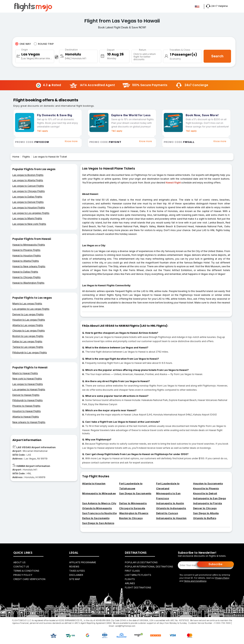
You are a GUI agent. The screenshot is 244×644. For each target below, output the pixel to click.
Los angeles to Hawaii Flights (29, 389)
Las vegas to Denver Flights (28, 202)
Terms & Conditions (26, 571)
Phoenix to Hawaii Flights (26, 406)
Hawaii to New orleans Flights (29, 266)
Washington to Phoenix (134, 513)
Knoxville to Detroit (205, 493)
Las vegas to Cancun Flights (28, 186)
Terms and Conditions (195, 581)
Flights (26, 157)
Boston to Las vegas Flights (28, 336)
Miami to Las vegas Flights (27, 304)
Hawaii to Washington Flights (28, 283)
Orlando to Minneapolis (97, 508)
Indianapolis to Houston (171, 518)
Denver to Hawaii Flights (26, 395)
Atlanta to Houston (94, 483)
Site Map (75, 579)
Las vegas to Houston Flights (29, 208)
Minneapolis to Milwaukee (99, 493)
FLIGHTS (130, 579)
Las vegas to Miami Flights (27, 218)
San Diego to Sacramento (135, 493)
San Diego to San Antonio (98, 523)
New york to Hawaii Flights (27, 379)
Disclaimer (76, 575)
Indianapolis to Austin (170, 503)
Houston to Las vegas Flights (29, 320)
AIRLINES (130, 583)
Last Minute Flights (138, 575)
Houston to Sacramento (208, 483)
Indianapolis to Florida (208, 503)
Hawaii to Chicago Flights (26, 277)
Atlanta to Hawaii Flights (26, 417)
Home (16, 157)
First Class (132, 571)
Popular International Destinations (149, 567)
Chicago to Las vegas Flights (29, 331)
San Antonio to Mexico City (99, 503)
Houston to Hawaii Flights (27, 411)
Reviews (74, 567)
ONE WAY (23, 44)
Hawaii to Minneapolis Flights (29, 245)
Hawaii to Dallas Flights (25, 272)
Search (217, 56)
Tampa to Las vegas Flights (28, 347)
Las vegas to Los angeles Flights (31, 213)
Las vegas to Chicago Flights (29, 191)
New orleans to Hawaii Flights (29, 422)
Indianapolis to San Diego (210, 498)
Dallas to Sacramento (96, 518)
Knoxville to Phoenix (206, 488)
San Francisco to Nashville (99, 513)
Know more (71, 141)
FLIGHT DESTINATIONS (138, 588)
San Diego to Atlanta (206, 513)
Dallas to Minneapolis (133, 503)
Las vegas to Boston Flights (28, 175)
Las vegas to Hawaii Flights (28, 384)
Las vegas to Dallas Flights (27, 197)
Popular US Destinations (141, 562)
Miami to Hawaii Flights (25, 373)
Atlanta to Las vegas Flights (28, 325)
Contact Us (21, 567)
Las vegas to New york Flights (29, 224)
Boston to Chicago (131, 518)
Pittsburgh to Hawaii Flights (28, 400)
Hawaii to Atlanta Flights (26, 261)
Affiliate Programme (83, 562)
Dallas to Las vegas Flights (27, 341)
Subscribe (216, 564)
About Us (19, 562)
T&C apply (42, 131)
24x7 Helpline (217, 6)
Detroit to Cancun (167, 513)
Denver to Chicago (205, 508)
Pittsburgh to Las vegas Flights (30, 352)
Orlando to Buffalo (205, 518)
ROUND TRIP (44, 44)
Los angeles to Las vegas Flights (31, 309)
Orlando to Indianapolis (171, 508)
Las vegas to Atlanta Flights (28, 180)
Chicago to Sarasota (132, 508)
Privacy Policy (23, 575)
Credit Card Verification (29, 579)
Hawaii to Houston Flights (27, 256)
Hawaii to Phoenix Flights (26, 250)
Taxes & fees (77, 571)
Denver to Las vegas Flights (28, 314)
